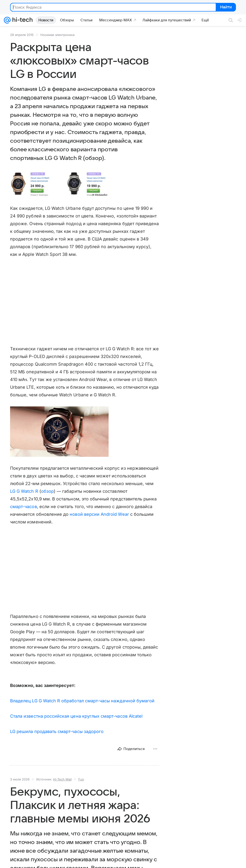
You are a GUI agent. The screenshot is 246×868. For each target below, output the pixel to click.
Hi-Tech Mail (62, 779)
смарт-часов (24, 507)
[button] (59, 184)
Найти (225, 7)
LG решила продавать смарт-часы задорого (57, 731)
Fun (81, 779)
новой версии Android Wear (99, 514)
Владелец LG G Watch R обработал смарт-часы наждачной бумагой (82, 701)
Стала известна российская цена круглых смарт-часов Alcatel (76, 716)
